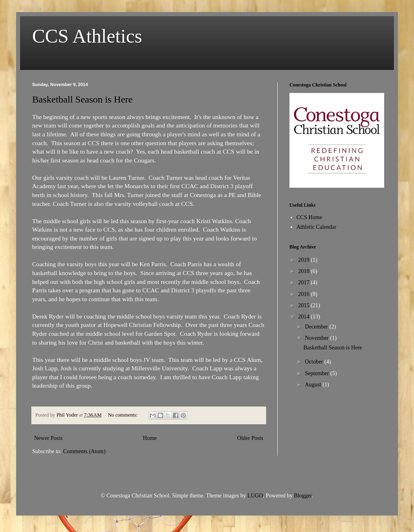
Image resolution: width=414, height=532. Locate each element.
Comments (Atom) (84, 451)
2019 (305, 260)
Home (150, 438)
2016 (305, 294)
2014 (305, 317)
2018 (305, 271)
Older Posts (250, 438)
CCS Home (309, 217)
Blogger (303, 496)
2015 (305, 305)
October (315, 362)
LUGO (255, 496)
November (317, 338)
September (317, 373)
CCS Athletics (87, 36)
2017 (305, 282)
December (317, 327)
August (314, 385)
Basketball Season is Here (82, 99)
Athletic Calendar (317, 227)
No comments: (123, 415)
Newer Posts (48, 438)
